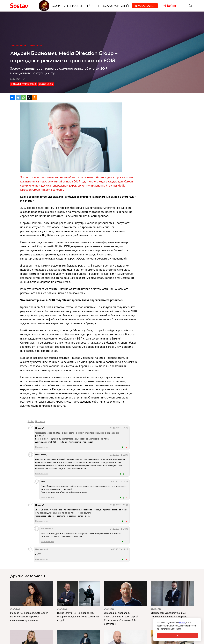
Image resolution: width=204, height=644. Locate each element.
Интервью (36, 45)
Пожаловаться (42, 447)
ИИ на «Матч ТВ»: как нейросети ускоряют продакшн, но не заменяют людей (78, 616)
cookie (182, 623)
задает (36, 177)
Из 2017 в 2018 (46, 84)
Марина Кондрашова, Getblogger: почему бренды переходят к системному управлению (29, 616)
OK (177, 635)
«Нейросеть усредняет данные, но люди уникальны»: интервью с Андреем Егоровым (169, 616)
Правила (40, 421)
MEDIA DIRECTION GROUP (24, 84)
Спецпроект (18, 45)
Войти (31, 421)
